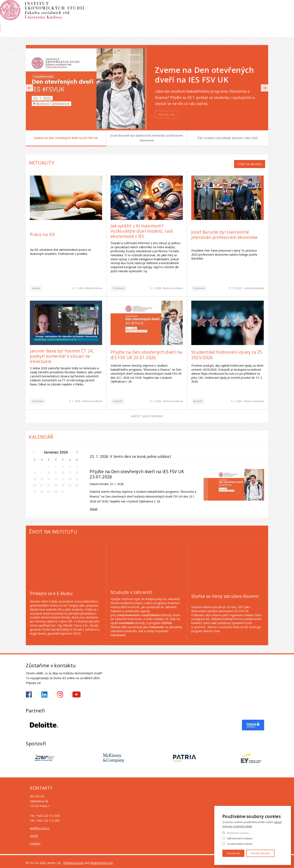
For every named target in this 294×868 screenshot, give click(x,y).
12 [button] (77, 470)
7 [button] (42, 470)
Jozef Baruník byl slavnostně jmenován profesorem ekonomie (147, 138)
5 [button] (77, 464)
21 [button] (42, 483)
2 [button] (56, 464)
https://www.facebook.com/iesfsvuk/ (29, 692)
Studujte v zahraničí (131, 590)
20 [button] (35, 483)
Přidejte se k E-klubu (51, 591)
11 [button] (70, 470)
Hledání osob (260, 7)
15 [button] (49, 476)
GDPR (34, 833)
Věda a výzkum (200, 33)
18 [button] (70, 476)
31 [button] (63, 489)
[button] (77, 449)
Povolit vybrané (260, 853)
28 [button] (42, 489)
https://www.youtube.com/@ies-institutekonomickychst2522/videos (76, 692)
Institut (38, 33)
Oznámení (118, 286)
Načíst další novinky (147, 413)
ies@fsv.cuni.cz (40, 825)
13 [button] (35, 476)
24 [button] (63, 483)
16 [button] (56, 476)
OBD (243, 7)
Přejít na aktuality (250, 161)
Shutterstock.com (101, 860)
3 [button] (63, 464)
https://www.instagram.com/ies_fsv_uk (60, 692)
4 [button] (70, 464)
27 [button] (35, 489)
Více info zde (166, 115)
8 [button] (49, 470)
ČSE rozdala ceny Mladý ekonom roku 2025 (228, 138)
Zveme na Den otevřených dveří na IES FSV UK (66, 138)
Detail (93, 506)
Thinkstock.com (73, 860)
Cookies (35, 841)
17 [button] (63, 476)
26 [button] (77, 483)
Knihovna (262, 21)
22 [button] (49, 483)
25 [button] (70, 483)
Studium (154, 33)
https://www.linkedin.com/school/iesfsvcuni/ (44, 692)
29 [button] (49, 489)
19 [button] (77, 476)
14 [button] (42, 476)
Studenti (198, 399)
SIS (218, 7)
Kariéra (36, 286)
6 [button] (35, 470)
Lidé (75, 33)
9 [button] (56, 470)
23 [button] (56, 483)
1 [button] (49, 464)
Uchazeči (113, 33)
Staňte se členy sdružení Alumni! (225, 594)
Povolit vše (233, 853)
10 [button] (63, 470)
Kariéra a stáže (250, 33)
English (265, 15)
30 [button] (56, 489)
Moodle (230, 7)
